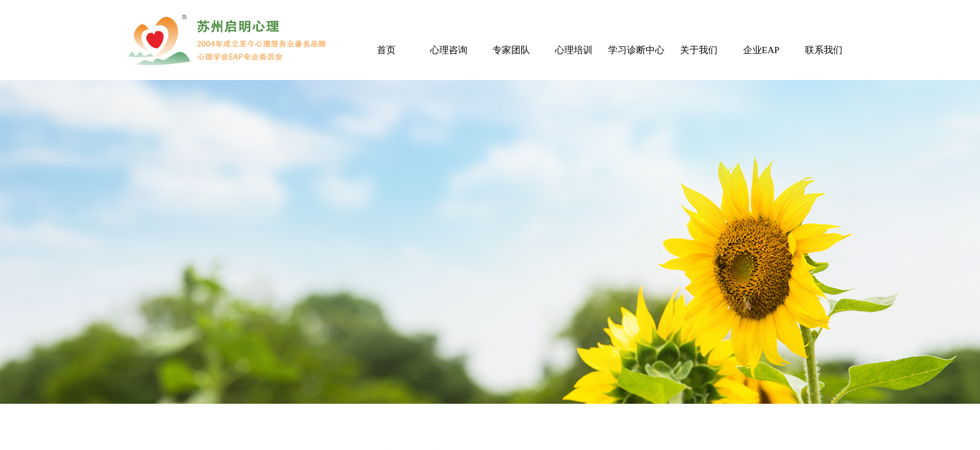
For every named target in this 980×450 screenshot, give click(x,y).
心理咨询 (449, 50)
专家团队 (511, 50)
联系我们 (824, 50)
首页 (386, 50)
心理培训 (574, 50)
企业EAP (761, 50)
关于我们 (699, 50)
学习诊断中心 (636, 50)
